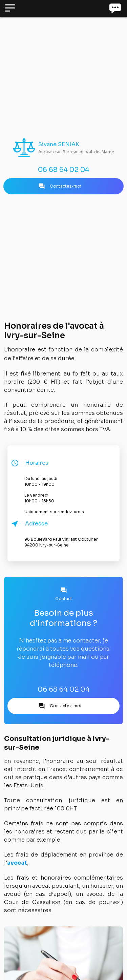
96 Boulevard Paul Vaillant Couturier (70, 542)
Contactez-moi (60, 186)
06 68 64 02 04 (63, 170)
